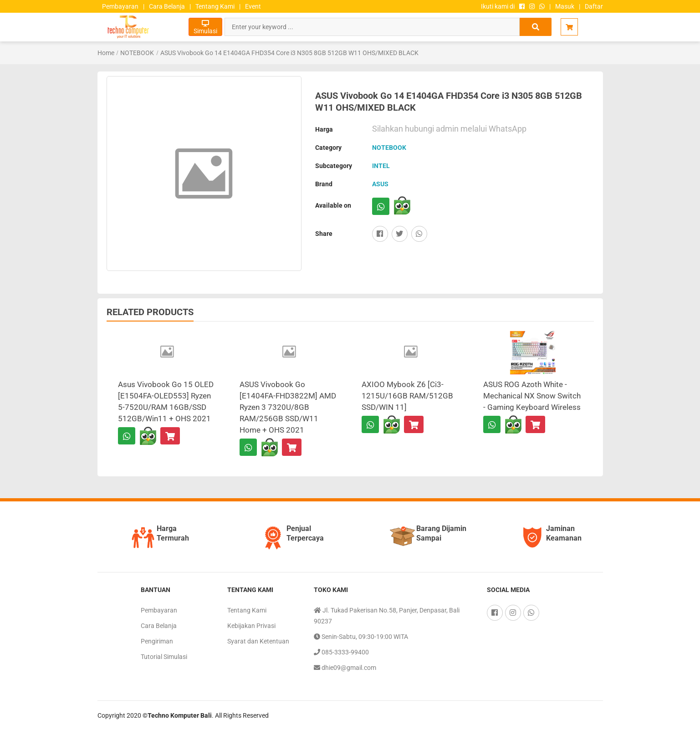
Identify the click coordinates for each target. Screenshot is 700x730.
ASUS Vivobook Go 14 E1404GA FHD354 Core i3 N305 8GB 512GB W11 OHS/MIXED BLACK (289, 53)
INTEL (381, 166)
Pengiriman (157, 641)
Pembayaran (120, 6)
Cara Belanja (167, 6)
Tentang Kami (215, 6)
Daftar (594, 6)
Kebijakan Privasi (251, 626)
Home (106, 53)
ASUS (380, 184)
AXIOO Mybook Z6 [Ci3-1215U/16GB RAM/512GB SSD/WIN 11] (407, 396)
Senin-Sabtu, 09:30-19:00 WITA (361, 637)
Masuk (565, 6)
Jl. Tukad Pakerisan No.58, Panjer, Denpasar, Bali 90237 (387, 615)
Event (253, 6)
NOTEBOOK (137, 53)
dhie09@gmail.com (345, 668)
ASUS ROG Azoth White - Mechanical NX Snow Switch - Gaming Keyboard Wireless (532, 396)
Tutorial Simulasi (164, 657)
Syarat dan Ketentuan (258, 641)
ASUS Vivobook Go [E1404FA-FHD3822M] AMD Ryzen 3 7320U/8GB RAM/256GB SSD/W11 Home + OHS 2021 (288, 407)
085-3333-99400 (341, 652)
